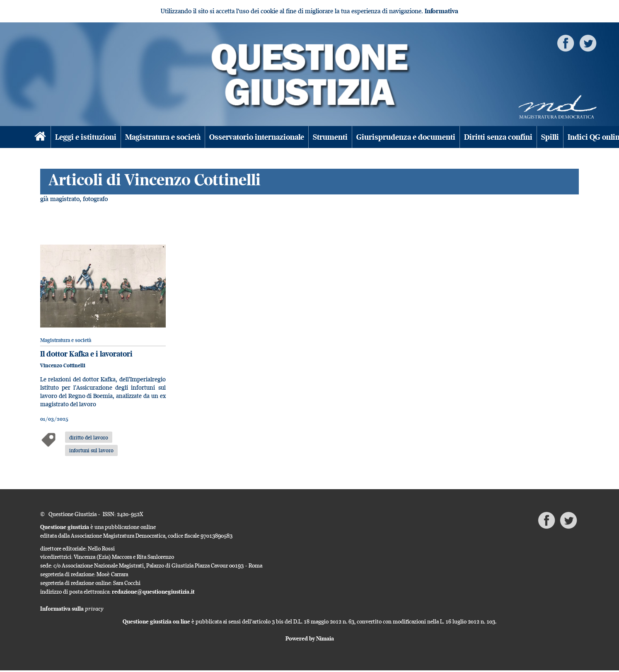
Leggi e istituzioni (86, 137)
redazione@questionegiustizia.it (153, 592)
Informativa (441, 11)
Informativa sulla (72, 609)
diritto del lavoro (89, 437)
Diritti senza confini (498, 137)
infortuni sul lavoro (91, 450)
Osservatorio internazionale (257, 137)
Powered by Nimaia (310, 638)
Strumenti (330, 137)
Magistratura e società (163, 137)
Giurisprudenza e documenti (406, 137)
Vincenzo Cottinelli (63, 365)
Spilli (550, 137)
